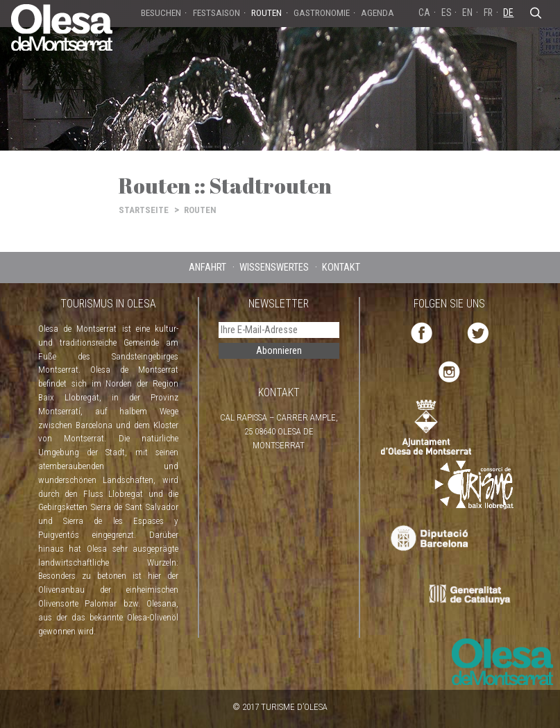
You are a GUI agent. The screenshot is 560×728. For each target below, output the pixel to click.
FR (488, 12)
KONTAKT (341, 268)
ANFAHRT (207, 268)
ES (447, 12)
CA (424, 12)
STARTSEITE (144, 210)
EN (467, 12)
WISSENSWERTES (274, 268)
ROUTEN (200, 210)
